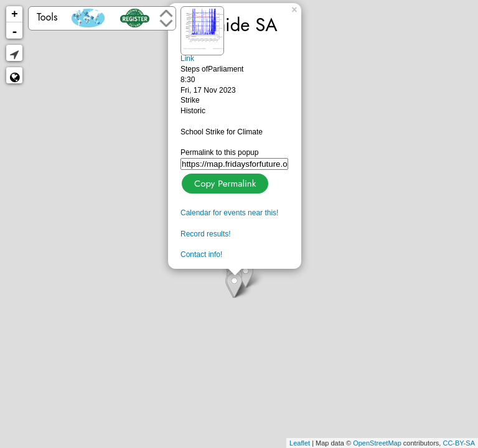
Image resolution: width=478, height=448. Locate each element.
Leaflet (300, 443)
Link (187, 58)
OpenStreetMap (377, 443)
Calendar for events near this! (229, 213)
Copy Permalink (224, 182)
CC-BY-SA (459, 443)
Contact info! (201, 254)
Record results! (206, 234)
